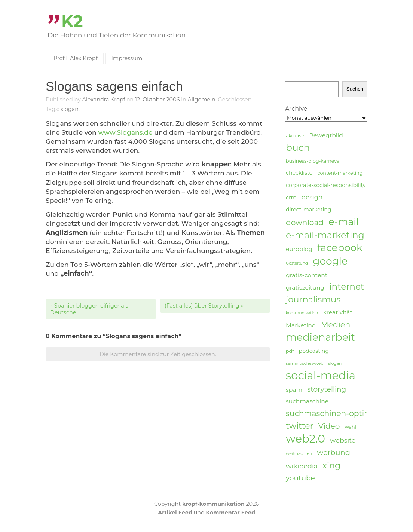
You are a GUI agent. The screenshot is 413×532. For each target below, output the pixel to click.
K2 (72, 21)
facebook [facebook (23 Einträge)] (340, 248)
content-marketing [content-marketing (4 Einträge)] (340, 173)
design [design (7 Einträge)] (312, 197)
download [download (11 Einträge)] (305, 222)
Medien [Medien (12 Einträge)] (336, 325)
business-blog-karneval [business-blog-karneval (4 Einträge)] (313, 161)
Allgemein (202, 100)
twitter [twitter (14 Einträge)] (300, 426)
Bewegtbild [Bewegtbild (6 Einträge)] (326, 135)
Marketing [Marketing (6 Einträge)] (301, 325)
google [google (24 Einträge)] (330, 261)
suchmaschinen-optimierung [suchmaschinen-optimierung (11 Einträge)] (341, 413)
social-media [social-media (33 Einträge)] (321, 376)
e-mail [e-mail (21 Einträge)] (344, 222)
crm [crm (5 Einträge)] (291, 198)
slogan (70, 109)
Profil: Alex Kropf (76, 58)
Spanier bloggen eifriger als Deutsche (89, 309)
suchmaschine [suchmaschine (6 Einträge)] (307, 401)
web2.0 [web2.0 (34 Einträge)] (305, 439)
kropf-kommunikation (213, 504)
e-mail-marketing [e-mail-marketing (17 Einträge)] (325, 235)
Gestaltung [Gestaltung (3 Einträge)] (297, 263)
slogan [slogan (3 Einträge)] (335, 363)
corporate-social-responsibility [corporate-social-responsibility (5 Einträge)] (326, 185)
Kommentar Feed (231, 513)
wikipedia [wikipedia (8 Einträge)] (302, 466)
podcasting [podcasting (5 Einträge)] (314, 351)
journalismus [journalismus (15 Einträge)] (313, 299)
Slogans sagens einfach (114, 86)
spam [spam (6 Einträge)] (294, 390)
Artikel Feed (175, 513)
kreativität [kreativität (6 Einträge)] (337, 312)
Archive (296, 109)
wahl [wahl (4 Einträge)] (351, 427)
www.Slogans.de (125, 132)
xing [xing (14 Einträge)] (331, 466)
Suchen (355, 89)
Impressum (127, 58)
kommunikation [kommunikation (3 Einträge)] (302, 313)
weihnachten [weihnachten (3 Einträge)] (299, 454)
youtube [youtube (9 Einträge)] (300, 478)
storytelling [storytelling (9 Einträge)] (327, 389)
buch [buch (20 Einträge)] (298, 147)
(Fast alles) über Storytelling (204, 306)
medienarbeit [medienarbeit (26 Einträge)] (320, 337)
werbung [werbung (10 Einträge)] (334, 452)
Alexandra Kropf (104, 100)
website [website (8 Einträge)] (343, 440)
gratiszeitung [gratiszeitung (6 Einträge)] (305, 288)
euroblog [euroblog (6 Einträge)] (299, 249)
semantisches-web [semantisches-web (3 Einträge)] (305, 363)
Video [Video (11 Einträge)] (329, 426)
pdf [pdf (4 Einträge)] (290, 351)
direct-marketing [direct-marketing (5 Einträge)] (309, 210)
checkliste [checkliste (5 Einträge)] (299, 173)
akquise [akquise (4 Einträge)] (295, 136)
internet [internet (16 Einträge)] (347, 287)
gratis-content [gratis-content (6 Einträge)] (307, 275)
